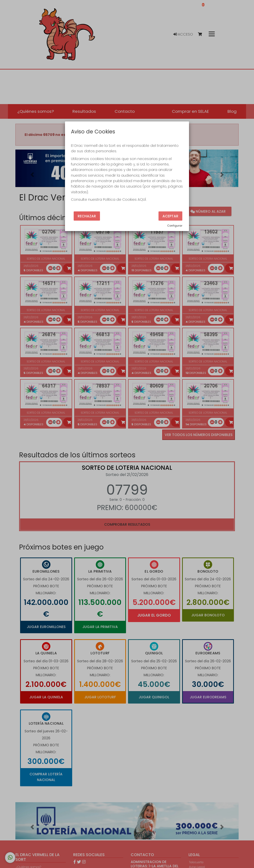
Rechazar (87, 216)
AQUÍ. (142, 199)
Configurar (175, 226)
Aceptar (170, 216)
